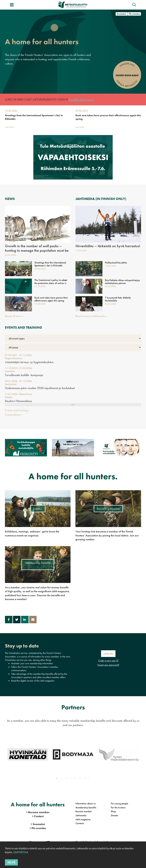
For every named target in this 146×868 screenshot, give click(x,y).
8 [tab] (90, 779)
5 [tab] (76, 779)
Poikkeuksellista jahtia (116, 263)
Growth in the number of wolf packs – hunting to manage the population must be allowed (37, 250)
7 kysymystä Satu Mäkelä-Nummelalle (118, 299)
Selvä (11, 862)
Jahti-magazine (83, 819)
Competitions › (14, 415)
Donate (114, 815)
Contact (38, 816)
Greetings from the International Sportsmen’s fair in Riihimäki (34, 117)
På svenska (134, 14)
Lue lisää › (10, 127)
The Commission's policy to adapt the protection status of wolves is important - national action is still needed (51, 285)
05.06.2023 (82, 111)
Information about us (86, 803)
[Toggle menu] (12, 5)
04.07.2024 (11, 255)
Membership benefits (86, 808)
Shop (113, 811)
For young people (119, 803)
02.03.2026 (111, 304)
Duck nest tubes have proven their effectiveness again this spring (108, 117)
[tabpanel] (28, 754)
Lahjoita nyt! (127, 65)
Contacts (80, 823)
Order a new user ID (108, 661)
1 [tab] (57, 779)
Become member (84, 811)
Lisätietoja (20, 852)
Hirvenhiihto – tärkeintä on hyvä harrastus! (108, 246)
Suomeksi (122, 14)
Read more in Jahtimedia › (91, 316)
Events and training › (17, 410)
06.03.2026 (111, 286)
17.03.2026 (81, 251)
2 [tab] (62, 779)
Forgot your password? (108, 665)
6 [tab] (81, 779)
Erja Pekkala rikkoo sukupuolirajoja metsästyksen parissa (122, 282)
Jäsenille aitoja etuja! (81, 100)
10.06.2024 (11, 111)
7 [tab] (85, 779)
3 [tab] (67, 779)
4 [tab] (71, 779)
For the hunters (118, 808)
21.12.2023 (40, 286)
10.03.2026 (111, 266)
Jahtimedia (81, 815)
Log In (108, 654)
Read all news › (14, 316)
